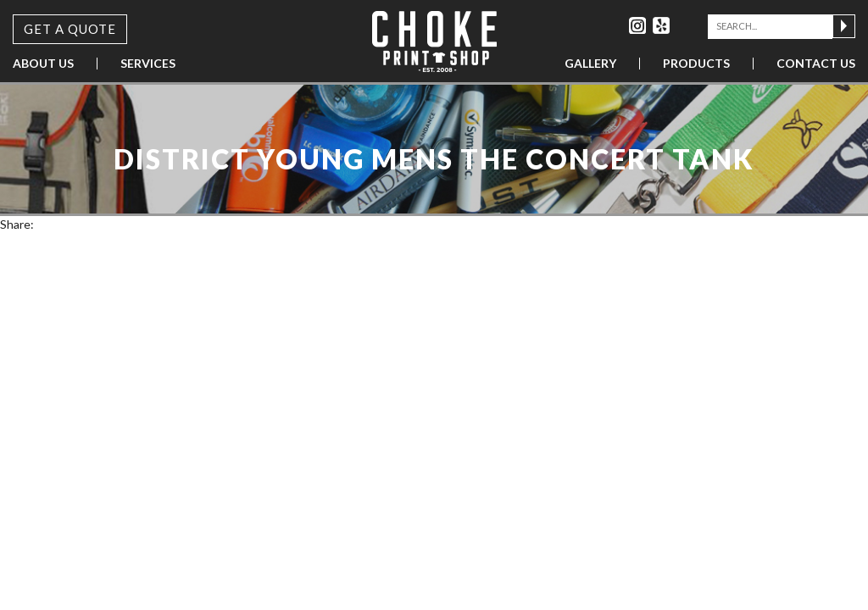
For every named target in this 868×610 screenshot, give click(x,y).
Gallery (590, 64)
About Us (43, 64)
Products (696, 64)
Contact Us (816, 64)
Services (148, 64)
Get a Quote (70, 29)
